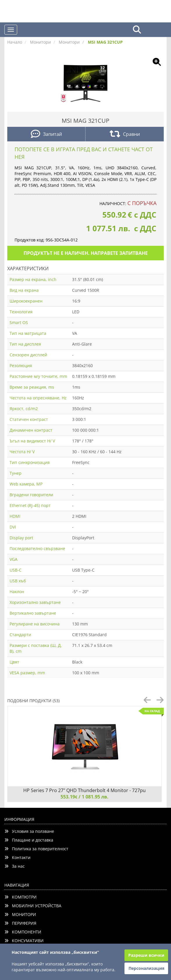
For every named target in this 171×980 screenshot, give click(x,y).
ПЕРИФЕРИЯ (20, 923)
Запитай (46, 135)
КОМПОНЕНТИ (23, 932)
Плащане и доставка (29, 840)
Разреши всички (146, 955)
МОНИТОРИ (20, 914)
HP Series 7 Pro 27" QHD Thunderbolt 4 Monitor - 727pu (84, 790)
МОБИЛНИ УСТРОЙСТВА (33, 906)
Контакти (17, 857)
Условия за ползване (29, 831)
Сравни (125, 135)
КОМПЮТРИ (21, 897)
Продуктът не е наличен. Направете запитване (86, 253)
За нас (15, 866)
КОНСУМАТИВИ (24, 941)
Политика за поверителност (36, 849)
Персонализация (146, 968)
